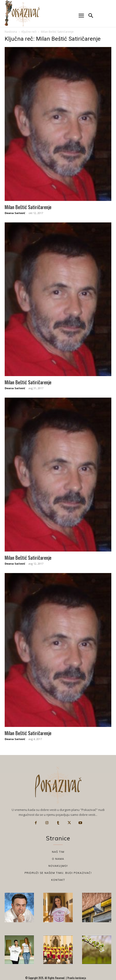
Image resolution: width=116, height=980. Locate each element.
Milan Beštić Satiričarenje (28, 207)
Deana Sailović (15, 213)
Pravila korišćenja (76, 978)
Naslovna (11, 32)
